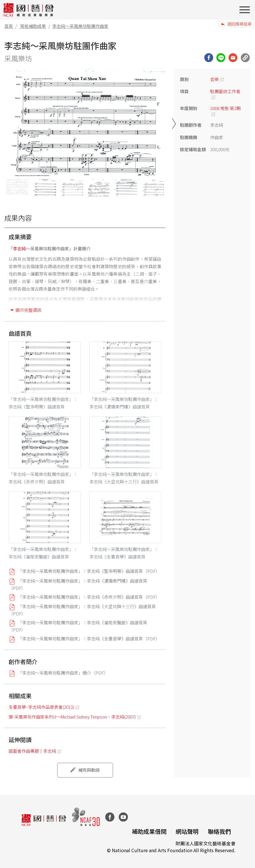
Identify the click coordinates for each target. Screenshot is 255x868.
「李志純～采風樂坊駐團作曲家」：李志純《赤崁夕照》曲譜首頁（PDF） (89, 597)
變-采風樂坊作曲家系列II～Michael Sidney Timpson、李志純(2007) (72, 717)
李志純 (19, 248)
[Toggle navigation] (246, 10)
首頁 (9, 26)
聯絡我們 (219, 831)
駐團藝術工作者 (225, 91)
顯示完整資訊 (28, 310)
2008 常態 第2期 (225, 108)
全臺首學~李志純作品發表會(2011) (41, 707)
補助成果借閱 (149, 831)
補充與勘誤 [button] (89, 770)
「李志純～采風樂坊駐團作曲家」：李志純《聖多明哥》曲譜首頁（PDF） (89, 571)
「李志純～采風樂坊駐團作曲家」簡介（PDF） (63, 673)
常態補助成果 (33, 26)
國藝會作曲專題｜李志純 (32, 751)
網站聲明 (187, 831)
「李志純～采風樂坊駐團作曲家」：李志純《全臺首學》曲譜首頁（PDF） (89, 638)
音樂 (214, 79)
